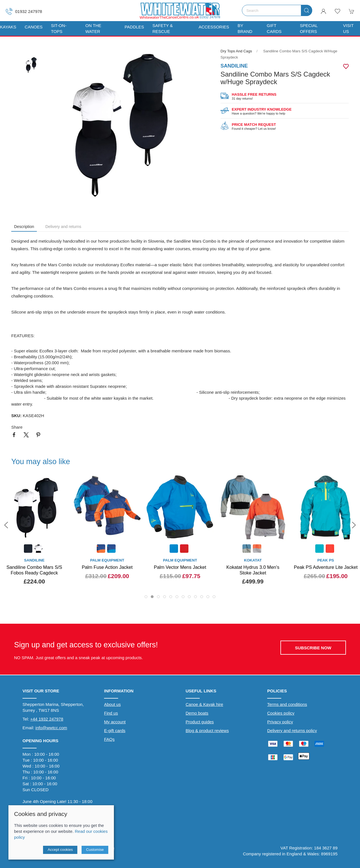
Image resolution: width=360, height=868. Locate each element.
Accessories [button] (214, 27)
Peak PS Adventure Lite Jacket (326, 567)
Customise (95, 850)
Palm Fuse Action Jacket (107, 567)
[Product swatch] (28, 549)
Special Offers (309, 28)
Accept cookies (60, 850)
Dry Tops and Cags (236, 51)
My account (115, 722)
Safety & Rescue (163, 28)
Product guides (200, 722)
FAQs (109, 739)
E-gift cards (115, 731)
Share (17, 427)
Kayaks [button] (8, 27)
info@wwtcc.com (51, 728)
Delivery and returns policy (292, 731)
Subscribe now (313, 648)
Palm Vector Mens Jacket (180, 567)
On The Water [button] (93, 28)
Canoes (34, 27)
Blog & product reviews (207, 731)
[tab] (146, 597)
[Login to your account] (323, 11)
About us (112, 704)
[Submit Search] (307, 10)
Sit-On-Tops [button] (59, 28)
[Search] (277, 10)
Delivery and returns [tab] (63, 227)
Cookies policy (281, 713)
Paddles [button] (134, 27)
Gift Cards (274, 28)
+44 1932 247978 (47, 719)
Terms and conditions (287, 704)
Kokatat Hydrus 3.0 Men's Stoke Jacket (253, 570)
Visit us (348, 28)
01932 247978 (24, 11)
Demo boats (197, 713)
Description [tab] (24, 227)
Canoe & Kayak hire (204, 704)
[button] (337, 11)
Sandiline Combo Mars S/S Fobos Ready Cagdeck (34, 570)
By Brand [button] (245, 28)
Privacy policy (280, 722)
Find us (111, 713)
